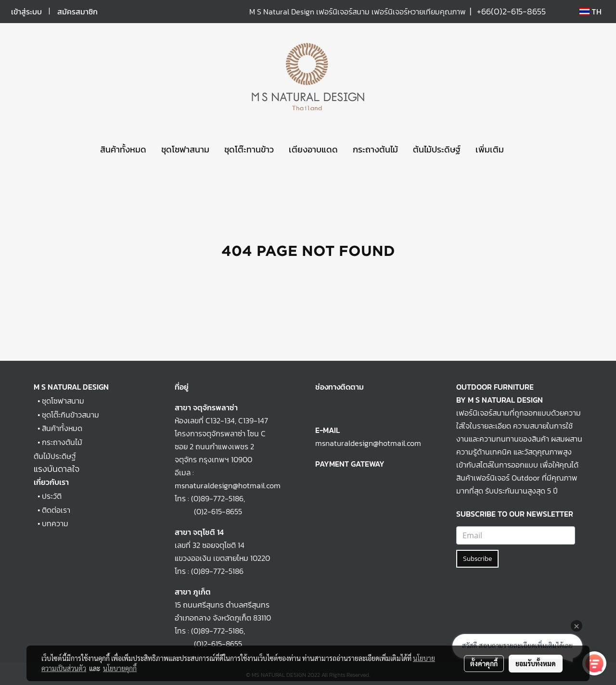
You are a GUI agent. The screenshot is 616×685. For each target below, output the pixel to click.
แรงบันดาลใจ (57, 469)
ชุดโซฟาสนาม (185, 149)
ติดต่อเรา (56, 510)
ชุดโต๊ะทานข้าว (249, 149)
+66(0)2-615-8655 (511, 11)
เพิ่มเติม (490, 149)
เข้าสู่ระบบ (26, 12)
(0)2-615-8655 (208, 511)
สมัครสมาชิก (77, 12)
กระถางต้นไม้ (375, 149)
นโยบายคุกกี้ (120, 668)
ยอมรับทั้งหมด (536, 663)
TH (590, 12)
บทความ (55, 523)
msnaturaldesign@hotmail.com (368, 443)
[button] (520, 150)
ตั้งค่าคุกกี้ (484, 663)
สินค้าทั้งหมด (123, 149)
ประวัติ (52, 496)
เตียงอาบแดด (313, 149)
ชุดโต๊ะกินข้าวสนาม (71, 415)
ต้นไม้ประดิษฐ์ (437, 149)
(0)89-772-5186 (217, 498)
